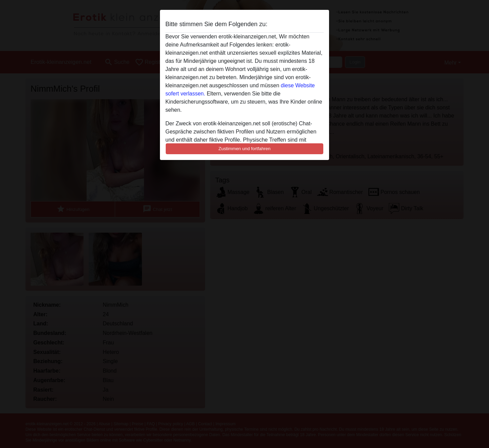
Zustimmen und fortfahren (244, 149)
